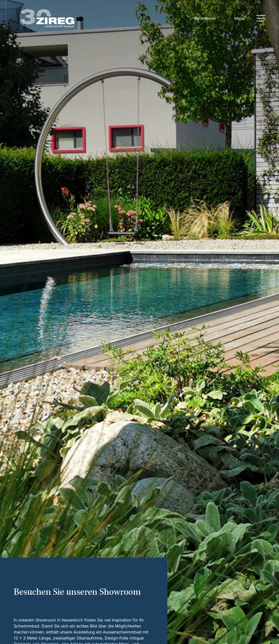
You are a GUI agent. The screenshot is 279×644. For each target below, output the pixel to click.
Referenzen (205, 18)
